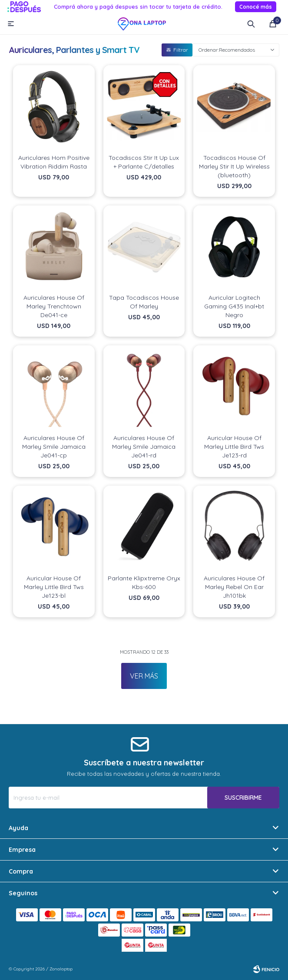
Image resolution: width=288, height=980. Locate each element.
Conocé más (256, 7)
